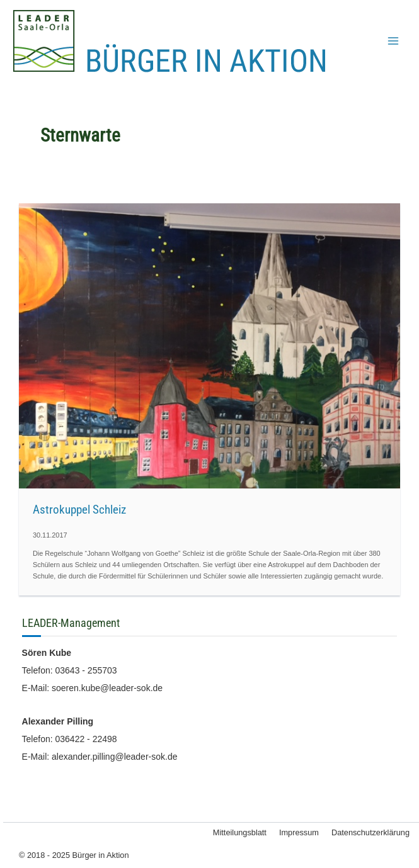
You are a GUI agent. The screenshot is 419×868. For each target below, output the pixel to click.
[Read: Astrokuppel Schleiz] (209, 345)
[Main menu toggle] (393, 41)
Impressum (299, 832)
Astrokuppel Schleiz (79, 510)
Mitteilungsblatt (240, 832)
